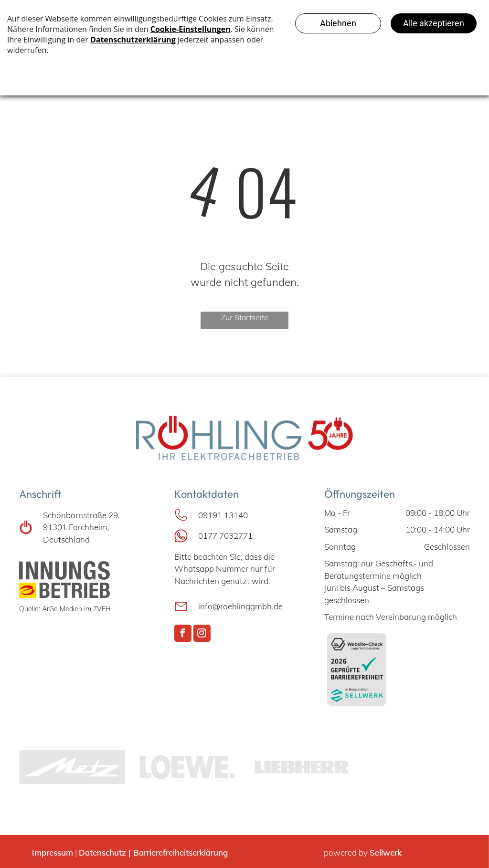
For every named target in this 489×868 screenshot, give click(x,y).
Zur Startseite (245, 317)
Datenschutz (102, 852)
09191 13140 (223, 515)
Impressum (53, 852)
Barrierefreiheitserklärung (181, 852)
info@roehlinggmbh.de (240, 606)
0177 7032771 (225, 536)
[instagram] (202, 634)
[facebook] (183, 634)
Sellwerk (386, 852)
